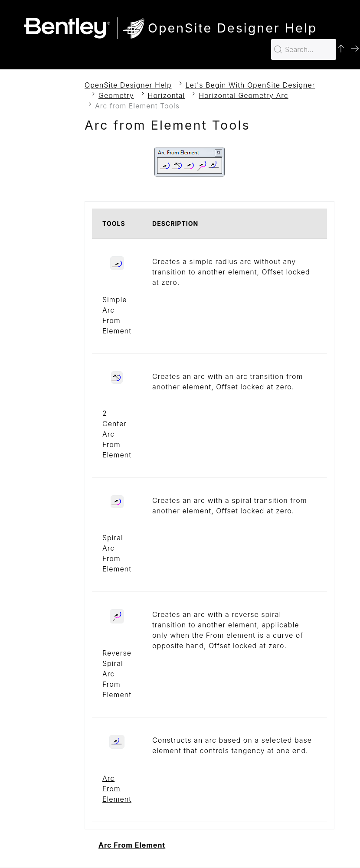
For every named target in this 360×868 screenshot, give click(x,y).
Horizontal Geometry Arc (243, 95)
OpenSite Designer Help (128, 85)
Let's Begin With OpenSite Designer (250, 85)
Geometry (116, 95)
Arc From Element (117, 789)
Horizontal (167, 95)
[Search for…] (304, 49)
